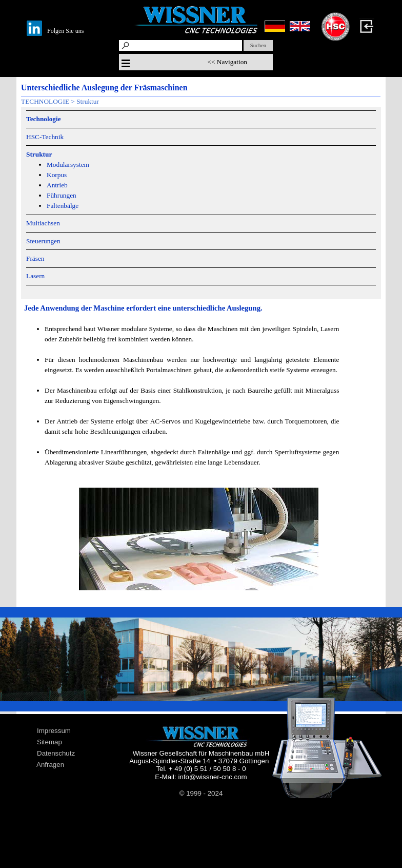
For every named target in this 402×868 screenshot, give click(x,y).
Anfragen (50, 765)
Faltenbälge (63, 206)
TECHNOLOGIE (45, 101)
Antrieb (57, 185)
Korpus (57, 175)
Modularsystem (68, 165)
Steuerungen (43, 241)
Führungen (62, 195)
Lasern (35, 276)
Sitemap (49, 742)
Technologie (44, 119)
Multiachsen (43, 223)
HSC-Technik (45, 137)
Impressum (54, 731)
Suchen (258, 45)
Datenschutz (56, 753)
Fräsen (35, 258)
